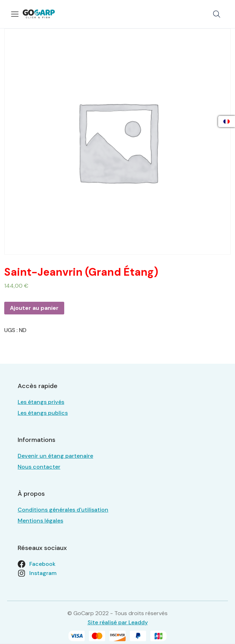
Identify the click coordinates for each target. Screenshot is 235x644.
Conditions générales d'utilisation (63, 510)
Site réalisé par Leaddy (118, 622)
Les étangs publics (43, 413)
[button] (217, 14)
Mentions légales (40, 521)
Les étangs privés (41, 402)
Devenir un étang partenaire (55, 456)
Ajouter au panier (34, 308)
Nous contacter (39, 467)
